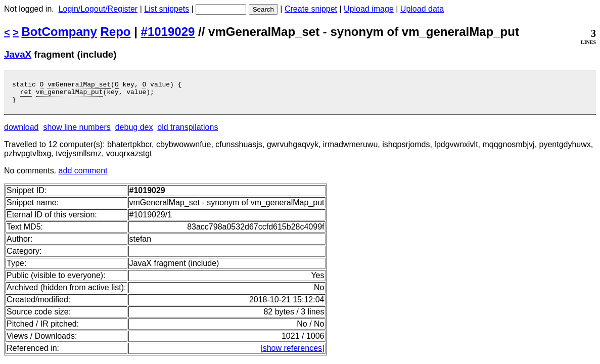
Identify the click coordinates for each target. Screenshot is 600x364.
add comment (83, 175)
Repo (116, 32)
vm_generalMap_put (70, 95)
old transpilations (188, 132)
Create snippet (311, 9)
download (21, 132)
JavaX (18, 54)
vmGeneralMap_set (79, 85)
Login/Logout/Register (98, 9)
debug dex (134, 132)
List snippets (167, 9)
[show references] (292, 353)
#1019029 (168, 32)
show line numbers (77, 132)
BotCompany (59, 32)
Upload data (422, 9)
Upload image (369, 9)
